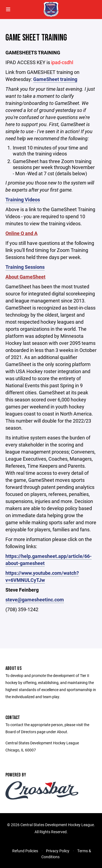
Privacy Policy (58, 851)
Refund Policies (25, 851)
